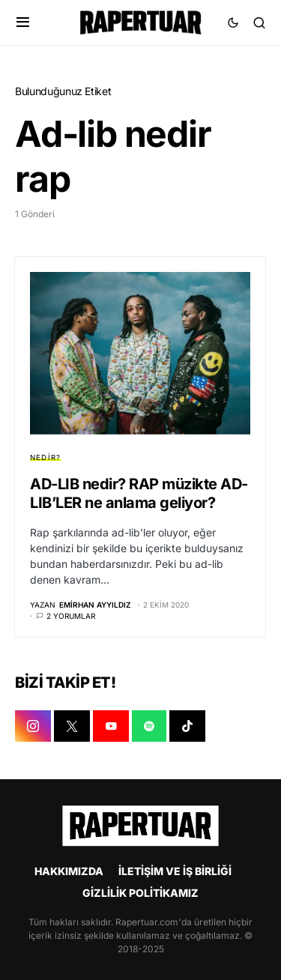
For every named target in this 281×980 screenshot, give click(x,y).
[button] (23, 22)
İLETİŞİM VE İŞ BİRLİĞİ (175, 871)
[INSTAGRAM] (33, 726)
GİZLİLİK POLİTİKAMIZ (140, 893)
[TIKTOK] (187, 726)
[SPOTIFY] (149, 726)
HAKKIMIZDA (69, 871)
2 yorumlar (71, 616)
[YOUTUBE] (111, 726)
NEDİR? (45, 457)
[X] (72, 726)
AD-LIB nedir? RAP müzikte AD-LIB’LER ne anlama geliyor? (139, 493)
